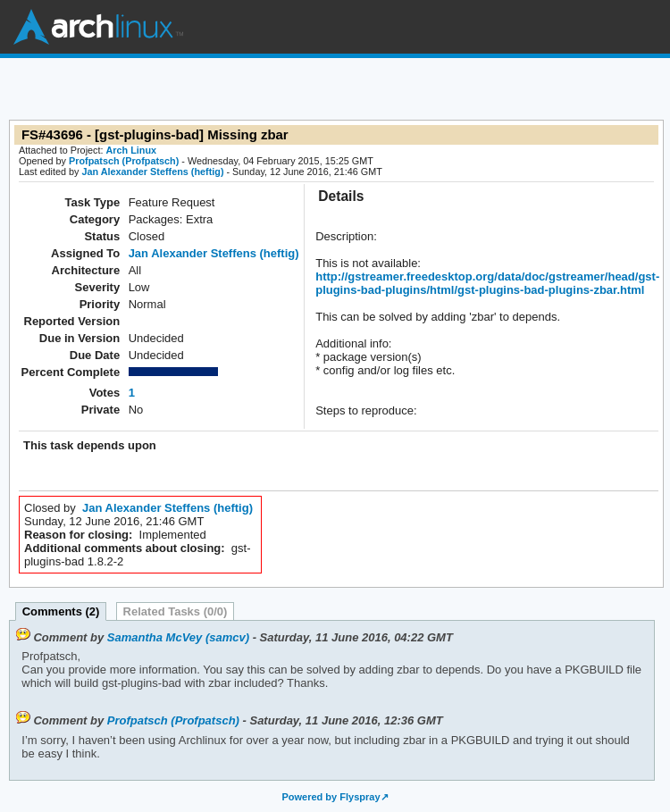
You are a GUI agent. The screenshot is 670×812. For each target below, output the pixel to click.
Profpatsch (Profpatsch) (124, 161)
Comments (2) (61, 611)
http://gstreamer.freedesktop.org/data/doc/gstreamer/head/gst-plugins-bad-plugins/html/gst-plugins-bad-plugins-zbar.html (487, 283)
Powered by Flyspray (331, 797)
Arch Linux (98, 27)
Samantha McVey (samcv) (178, 637)
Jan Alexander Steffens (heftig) (152, 172)
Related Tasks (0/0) (176, 611)
